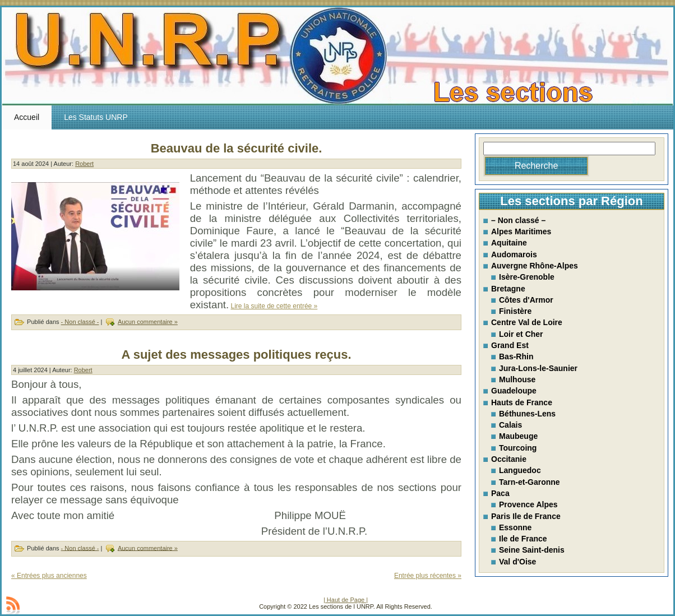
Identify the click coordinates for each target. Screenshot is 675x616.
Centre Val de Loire (527, 322)
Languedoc (520, 470)
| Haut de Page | (346, 600)
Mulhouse (517, 379)
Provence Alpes (528, 504)
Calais (510, 425)
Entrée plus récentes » (428, 576)
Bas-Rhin (516, 356)
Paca (500, 493)
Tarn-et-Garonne (530, 482)
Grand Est (510, 345)
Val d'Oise (517, 562)
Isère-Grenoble (527, 277)
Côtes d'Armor (526, 300)
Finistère (515, 311)
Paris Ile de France (526, 516)
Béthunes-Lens (527, 414)
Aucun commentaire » (148, 322)
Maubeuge (518, 436)
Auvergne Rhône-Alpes (535, 266)
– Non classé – (518, 220)
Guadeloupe (514, 391)
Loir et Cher (521, 334)
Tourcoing (518, 448)
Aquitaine (509, 243)
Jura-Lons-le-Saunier (538, 368)
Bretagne (508, 289)
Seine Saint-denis (532, 550)
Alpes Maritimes (521, 231)
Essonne (515, 527)
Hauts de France (522, 402)
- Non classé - (80, 322)
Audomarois (514, 254)
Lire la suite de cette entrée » (274, 306)
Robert (84, 164)
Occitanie (509, 459)
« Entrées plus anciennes (49, 576)
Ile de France (523, 539)
